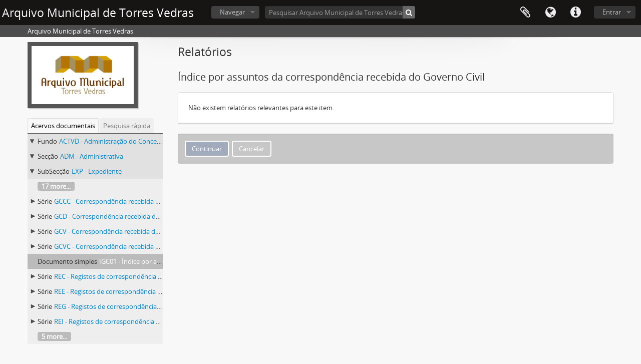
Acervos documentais (63, 126)
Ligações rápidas (575, 13)
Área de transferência (525, 13)
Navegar (232, 12)
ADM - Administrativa (92, 156)
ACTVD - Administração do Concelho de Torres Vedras (138, 141)
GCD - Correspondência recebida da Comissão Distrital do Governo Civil (159, 216)
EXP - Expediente (97, 171)
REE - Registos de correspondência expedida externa (132, 291)
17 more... (56, 186)
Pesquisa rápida (127, 126)
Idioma (550, 13)
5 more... (54, 336)
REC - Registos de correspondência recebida (119, 276)
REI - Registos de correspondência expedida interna (130, 321)
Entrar (612, 12)
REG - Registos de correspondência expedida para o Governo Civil (151, 306)
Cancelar (252, 149)
